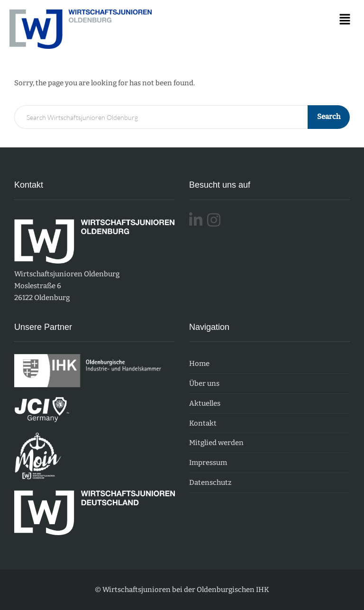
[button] (345, 20)
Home (199, 364)
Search (329, 117)
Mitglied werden (216, 443)
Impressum (208, 463)
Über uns (204, 383)
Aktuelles (205, 403)
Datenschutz (210, 483)
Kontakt (203, 423)
